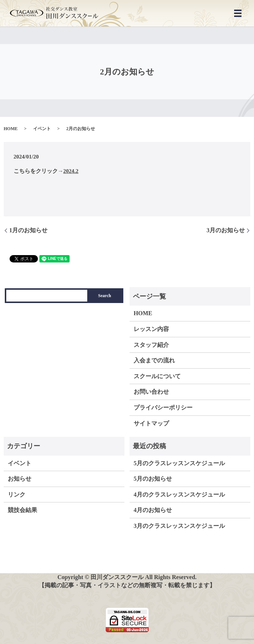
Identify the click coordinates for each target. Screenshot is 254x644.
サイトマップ (151, 423)
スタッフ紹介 (151, 345)
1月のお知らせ (28, 230)
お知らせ (20, 479)
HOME (11, 129)
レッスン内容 (151, 329)
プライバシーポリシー (163, 408)
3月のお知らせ (226, 230)
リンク (17, 495)
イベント (42, 129)
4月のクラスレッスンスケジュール (179, 495)
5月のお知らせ (153, 479)
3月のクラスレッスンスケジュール (179, 526)
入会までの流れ (154, 360)
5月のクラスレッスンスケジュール (179, 463)
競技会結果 (22, 510)
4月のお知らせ (153, 510)
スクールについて (157, 376)
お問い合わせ (151, 392)
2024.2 (71, 171)
